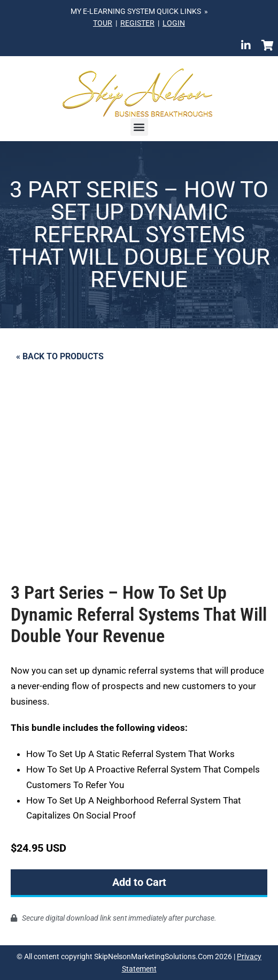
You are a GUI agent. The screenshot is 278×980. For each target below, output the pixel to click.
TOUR (103, 23)
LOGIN (174, 23)
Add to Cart (139, 882)
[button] (139, 127)
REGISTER (137, 23)
